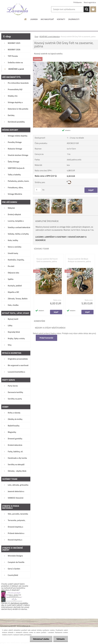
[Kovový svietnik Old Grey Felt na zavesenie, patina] (42, 199)
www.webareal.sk (24, 626)
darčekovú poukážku (19, 603)
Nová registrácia (90, 2)
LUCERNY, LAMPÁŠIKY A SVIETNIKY (51, 237)
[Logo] (18, 9)
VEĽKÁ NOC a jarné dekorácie (50, 37)
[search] (87, 9)
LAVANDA (34, 19)
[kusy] (38, 190)
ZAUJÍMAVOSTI (74, 19)
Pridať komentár (46, 338)
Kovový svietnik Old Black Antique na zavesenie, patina (79, 260)
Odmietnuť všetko (41, 639)
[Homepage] (26, 19)
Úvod (36, 37)
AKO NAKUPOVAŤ (47, 19)
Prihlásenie (78, 2)
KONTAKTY (61, 19)
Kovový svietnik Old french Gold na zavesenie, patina (47, 260)
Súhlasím (61, 639)
